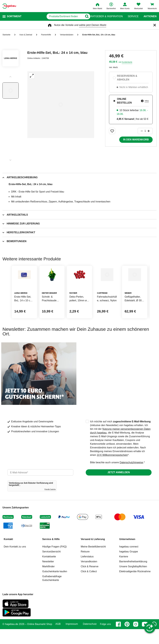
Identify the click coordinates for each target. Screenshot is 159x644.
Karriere (124, 571)
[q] (52, 16)
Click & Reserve (90, 581)
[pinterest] (127, 639)
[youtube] (145, 639)
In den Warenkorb (136, 140)
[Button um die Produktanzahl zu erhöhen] (150, 131)
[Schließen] (155, 25)
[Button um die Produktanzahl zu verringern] (140, 131)
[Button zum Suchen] (84, 16)
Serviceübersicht (51, 566)
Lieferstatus (87, 571)
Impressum (72, 639)
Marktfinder (48, 581)
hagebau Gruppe (129, 566)
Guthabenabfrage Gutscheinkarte (52, 593)
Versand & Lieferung (93, 554)
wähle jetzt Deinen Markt (93, 25)
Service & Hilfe (51, 554)
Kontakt (8, 554)
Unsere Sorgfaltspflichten (133, 581)
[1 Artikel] (145, 131)
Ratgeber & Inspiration (107, 16)
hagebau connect (129, 561)
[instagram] (136, 639)
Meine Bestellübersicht (93, 561)
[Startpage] (9, 6)
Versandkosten (89, 576)
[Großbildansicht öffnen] (61, 105)
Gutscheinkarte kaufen (55, 586)
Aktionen (150, 16)
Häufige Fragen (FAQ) (54, 561)
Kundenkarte (127, 62)
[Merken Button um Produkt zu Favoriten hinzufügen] (112, 131)
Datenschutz (90, 639)
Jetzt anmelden (119, 487)
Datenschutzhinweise (131, 477)
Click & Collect (89, 586)
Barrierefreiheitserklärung (133, 576)
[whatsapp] (154, 639)
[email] (40, 487)
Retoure (85, 566)
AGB (58, 639)
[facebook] (118, 639)
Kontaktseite (49, 571)
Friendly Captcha (50, 504)
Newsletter (48, 576)
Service (133, 16)
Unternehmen (127, 554)
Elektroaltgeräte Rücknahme (135, 586)
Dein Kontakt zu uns (15, 561)
